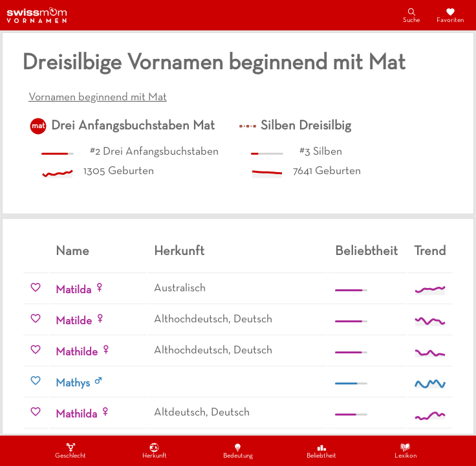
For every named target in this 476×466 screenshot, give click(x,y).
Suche (411, 15)
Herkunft (155, 450)
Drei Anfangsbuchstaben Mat (133, 126)
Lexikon (406, 450)
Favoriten (450, 15)
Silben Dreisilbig (306, 126)
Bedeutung (238, 450)
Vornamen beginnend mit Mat (98, 98)
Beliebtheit (321, 450)
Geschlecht (70, 450)
